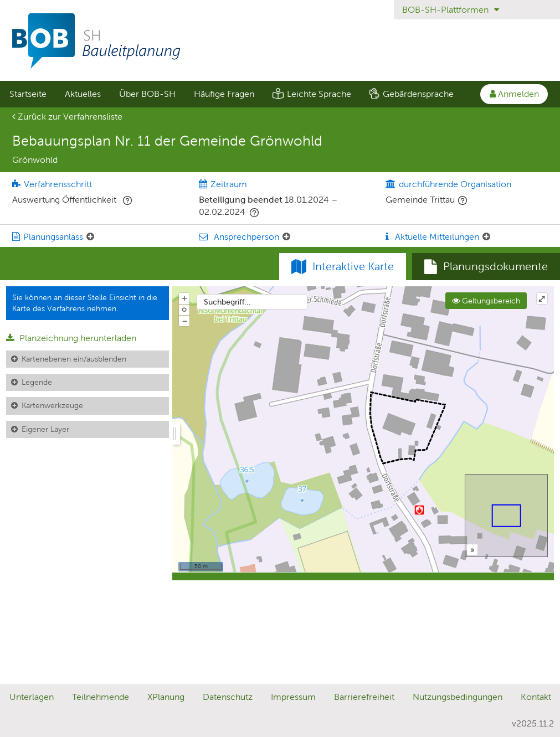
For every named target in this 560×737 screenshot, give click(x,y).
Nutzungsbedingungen (458, 697)
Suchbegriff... (227, 302)
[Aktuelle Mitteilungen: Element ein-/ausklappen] (486, 237)
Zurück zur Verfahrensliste (67, 117)
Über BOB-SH (147, 94)
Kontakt (536, 697)
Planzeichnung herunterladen (71, 338)
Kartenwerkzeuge (52, 405)
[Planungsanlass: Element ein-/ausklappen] (90, 237)
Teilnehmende (101, 697)
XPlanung (166, 697)
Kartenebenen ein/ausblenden (74, 359)
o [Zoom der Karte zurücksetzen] (184, 309)
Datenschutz (228, 697)
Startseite (28, 94)
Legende (37, 382)
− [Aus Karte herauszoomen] (184, 321)
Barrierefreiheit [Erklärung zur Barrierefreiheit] (364, 697)
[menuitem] (28, 94)
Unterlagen (32, 697)
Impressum (293, 697)
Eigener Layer (45, 429)
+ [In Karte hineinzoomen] (184, 298)
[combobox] (252, 302)
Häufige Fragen (224, 94)
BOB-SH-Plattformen (451, 10)
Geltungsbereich (486, 301)
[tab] (486, 267)
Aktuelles (83, 94)
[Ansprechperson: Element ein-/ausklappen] (286, 237)
